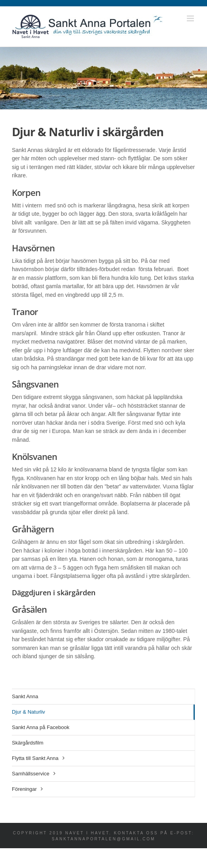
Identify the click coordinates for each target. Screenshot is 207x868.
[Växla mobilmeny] (191, 18)
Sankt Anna (25, 696)
